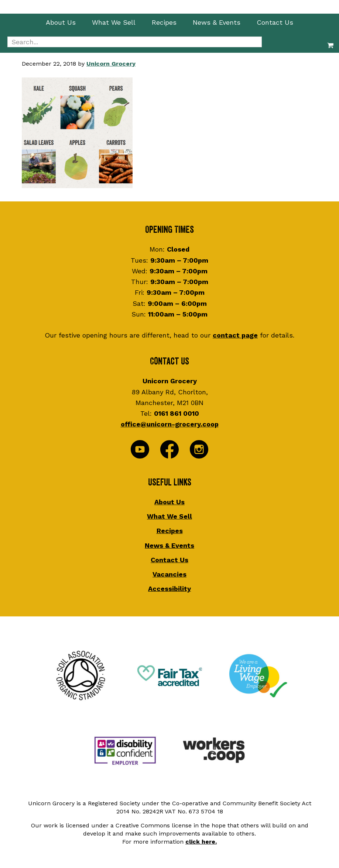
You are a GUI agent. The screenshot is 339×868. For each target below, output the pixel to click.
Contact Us (169, 560)
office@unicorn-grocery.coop (170, 424)
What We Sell (169, 516)
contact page (235, 335)
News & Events (169, 545)
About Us (169, 502)
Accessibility (169, 589)
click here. (201, 842)
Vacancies (169, 574)
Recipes (170, 531)
